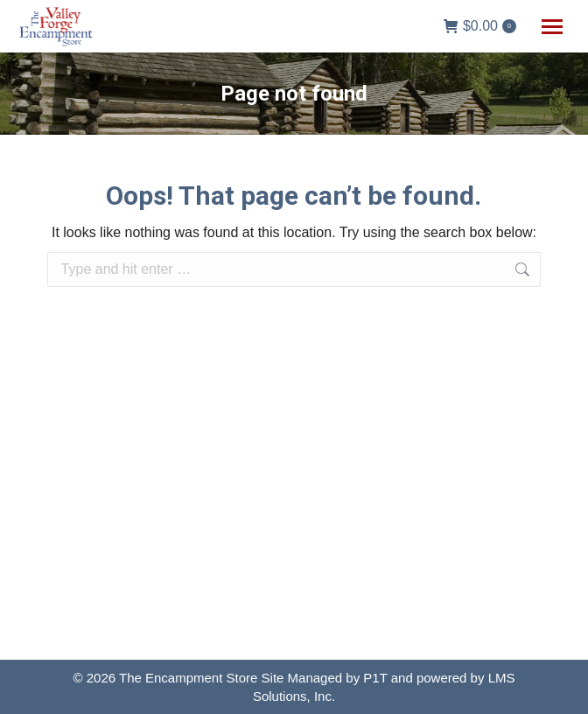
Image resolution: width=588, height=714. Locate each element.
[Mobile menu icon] (552, 27)
